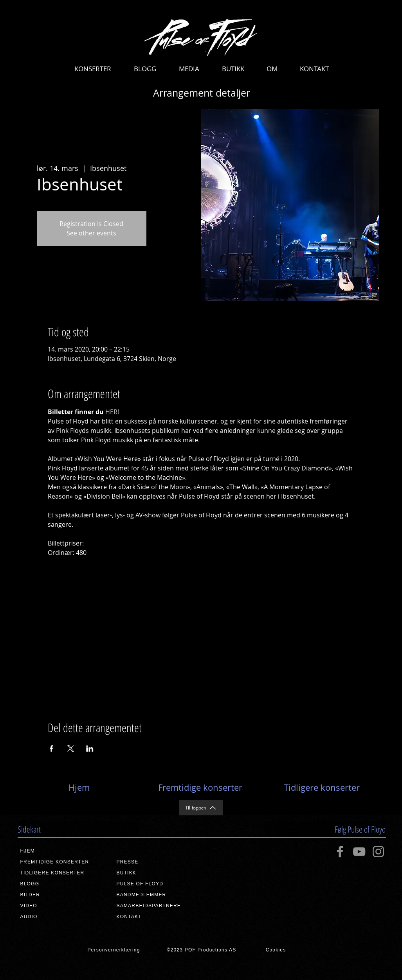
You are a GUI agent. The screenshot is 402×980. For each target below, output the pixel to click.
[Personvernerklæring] (114, 950)
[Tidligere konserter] (322, 788)
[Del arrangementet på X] (71, 748)
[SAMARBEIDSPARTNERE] (156, 906)
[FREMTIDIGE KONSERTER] (59, 862)
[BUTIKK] (156, 873)
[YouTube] (359, 852)
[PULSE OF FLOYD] (156, 884)
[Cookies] (276, 950)
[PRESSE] (156, 862)
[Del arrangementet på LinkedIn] (90, 748)
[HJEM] (59, 851)
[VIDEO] (59, 906)
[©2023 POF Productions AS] (202, 950)
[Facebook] (340, 852)
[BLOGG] (59, 884)
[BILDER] (59, 895)
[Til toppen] (201, 808)
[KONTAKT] (156, 917)
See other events (91, 233)
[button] (93, 69)
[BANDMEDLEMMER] (156, 895)
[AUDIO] (59, 917)
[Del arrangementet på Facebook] (51, 748)
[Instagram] (378, 852)
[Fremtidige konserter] (200, 788)
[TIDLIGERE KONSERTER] (59, 873)
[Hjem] (79, 788)
